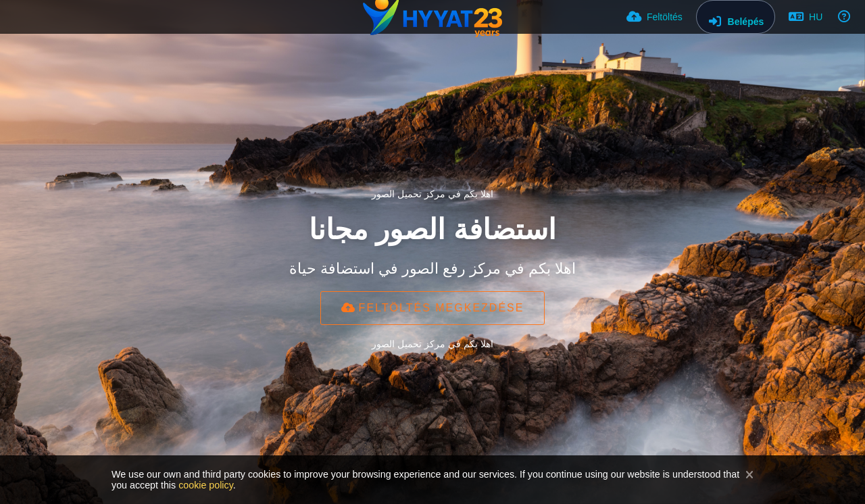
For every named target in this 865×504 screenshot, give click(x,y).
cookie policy (206, 485)
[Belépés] (736, 17)
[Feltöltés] (654, 17)
